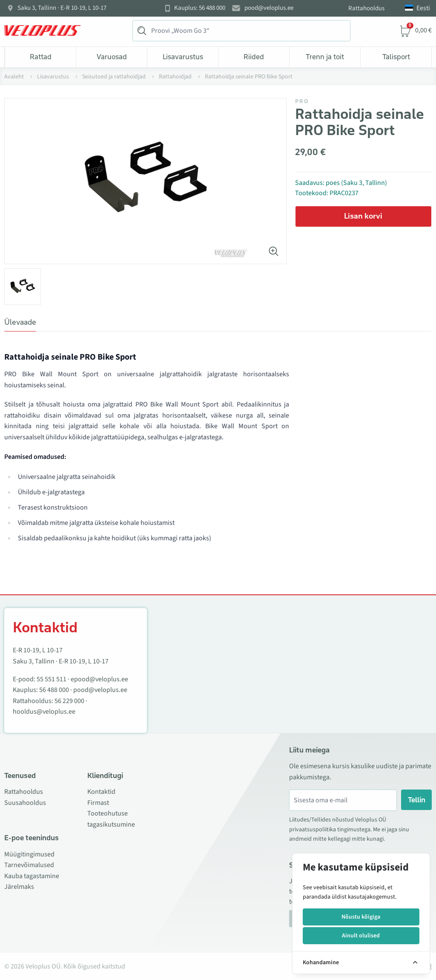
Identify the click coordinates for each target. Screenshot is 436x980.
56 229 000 (69, 701)
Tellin (417, 800)
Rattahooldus (366, 8)
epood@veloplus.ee (99, 679)
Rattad (41, 57)
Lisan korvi (363, 216)
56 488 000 (54, 690)
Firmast (98, 803)
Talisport (396, 57)
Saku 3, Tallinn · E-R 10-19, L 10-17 (62, 8)
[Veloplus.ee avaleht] (43, 31)
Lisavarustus (183, 57)
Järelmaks (19, 887)
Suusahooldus (25, 803)
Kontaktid (101, 792)
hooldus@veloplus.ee (44, 712)
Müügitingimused (29, 854)
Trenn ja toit (325, 57)
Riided (254, 57)
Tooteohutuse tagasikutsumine (111, 819)
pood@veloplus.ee (269, 8)
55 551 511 (52, 679)
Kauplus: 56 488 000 (200, 8)
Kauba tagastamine (32, 876)
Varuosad (112, 57)
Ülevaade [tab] (20, 322)
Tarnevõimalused (29, 865)
